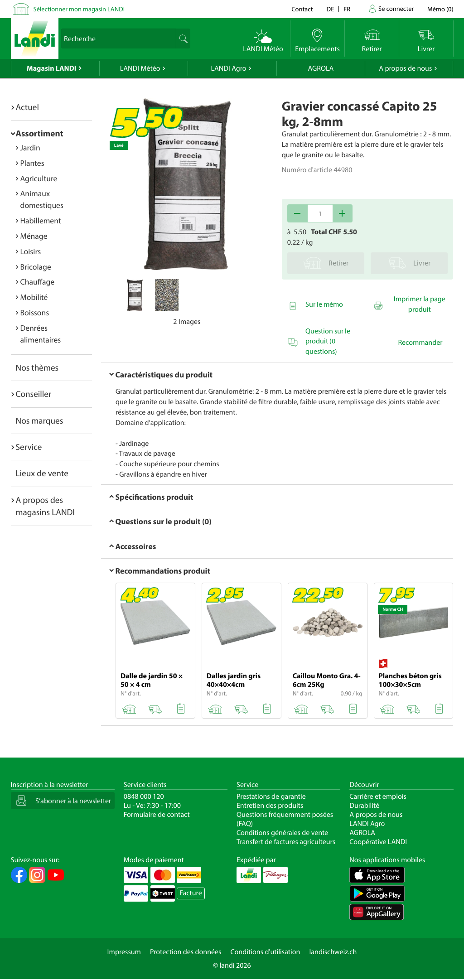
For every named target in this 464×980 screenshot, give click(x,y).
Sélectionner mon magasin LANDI (79, 9)
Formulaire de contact (157, 815)
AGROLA (321, 68)
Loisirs (31, 251)
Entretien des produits (270, 806)
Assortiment (40, 133)
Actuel (27, 107)
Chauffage (38, 282)
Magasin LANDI (51, 68)
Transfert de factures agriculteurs (286, 842)
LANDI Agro (228, 68)
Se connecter (396, 8)
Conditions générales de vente (282, 833)
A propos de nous (405, 68)
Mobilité (34, 297)
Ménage (34, 236)
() (440, 9)
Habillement (41, 220)
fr (347, 9)
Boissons (35, 312)
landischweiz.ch (333, 952)
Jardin (30, 147)
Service (29, 447)
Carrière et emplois (378, 797)
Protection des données (186, 952)
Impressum (124, 952)
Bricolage (36, 267)
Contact (302, 9)
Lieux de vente (42, 473)
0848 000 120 (144, 797)
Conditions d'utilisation (265, 952)
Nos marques (40, 420)
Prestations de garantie (271, 797)
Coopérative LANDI (378, 842)
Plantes (32, 163)
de (331, 9)
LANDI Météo (140, 68)
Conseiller (34, 394)
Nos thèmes (37, 367)
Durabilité (364, 806)
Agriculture (39, 178)
